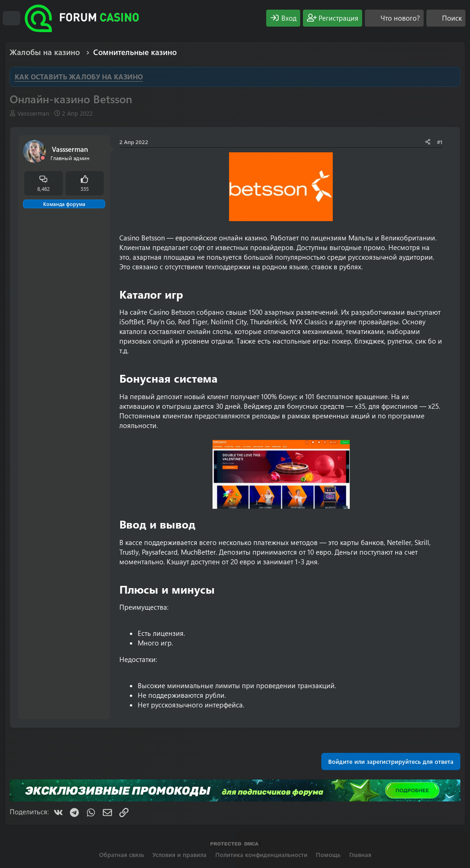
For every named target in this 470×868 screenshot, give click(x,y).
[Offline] (43, 158)
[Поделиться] (428, 142)
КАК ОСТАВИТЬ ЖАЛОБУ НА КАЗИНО (79, 77)
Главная (360, 854)
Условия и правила (179, 854)
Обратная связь (122, 854)
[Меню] (11, 18)
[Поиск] (446, 18)
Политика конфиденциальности (261, 854)
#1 (440, 142)
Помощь (328, 854)
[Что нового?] (394, 18)
